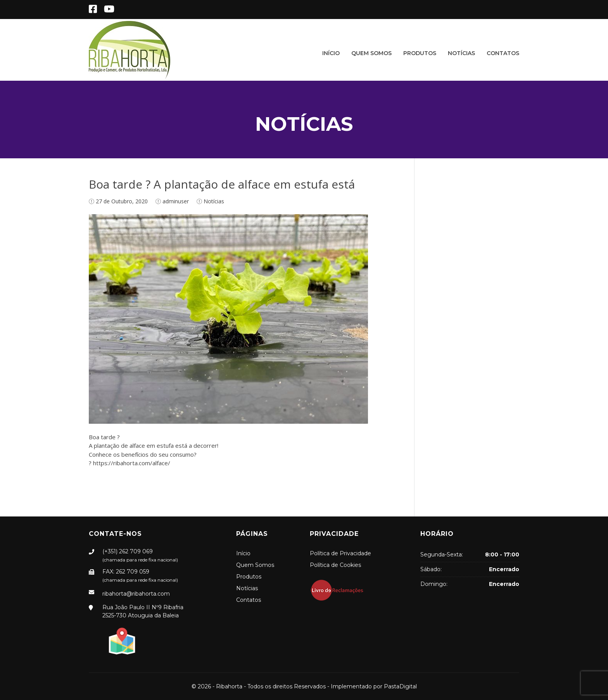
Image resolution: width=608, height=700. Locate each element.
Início (331, 53)
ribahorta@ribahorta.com (136, 594)
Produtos (420, 53)
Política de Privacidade (340, 553)
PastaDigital (400, 686)
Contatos (503, 53)
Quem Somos (371, 53)
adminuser (176, 201)
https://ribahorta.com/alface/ (132, 463)
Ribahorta (229, 686)
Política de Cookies (335, 565)
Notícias (461, 53)
